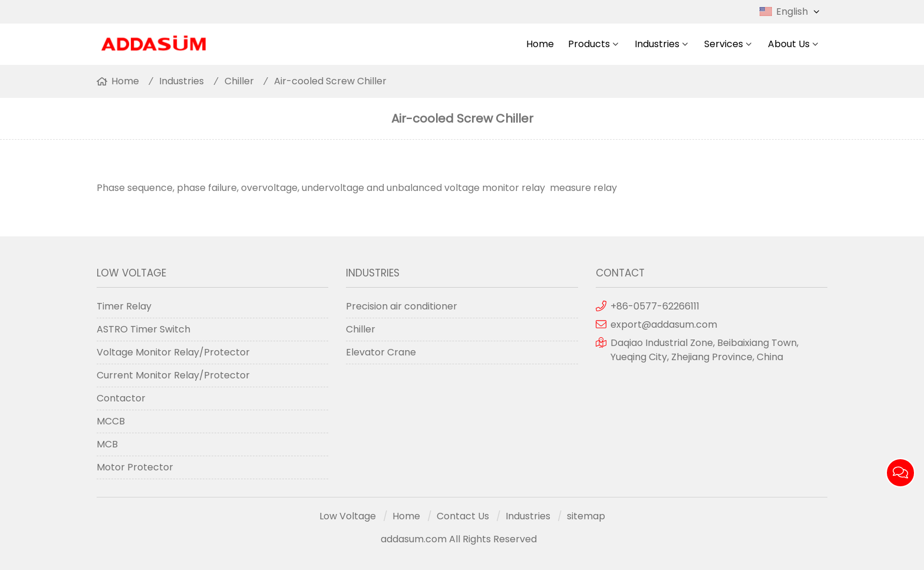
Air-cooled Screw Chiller (330, 81)
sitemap (586, 516)
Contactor (121, 398)
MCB (107, 444)
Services (724, 44)
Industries (657, 44)
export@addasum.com (664, 324)
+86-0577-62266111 (655, 306)
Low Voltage (348, 516)
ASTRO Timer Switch (143, 329)
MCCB (111, 421)
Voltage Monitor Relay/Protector (173, 352)
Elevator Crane (381, 352)
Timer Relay (124, 306)
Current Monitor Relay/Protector (173, 375)
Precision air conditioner (402, 306)
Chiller (239, 81)
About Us (789, 44)
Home (540, 44)
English (799, 12)
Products (589, 44)
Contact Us (463, 516)
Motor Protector (135, 467)
